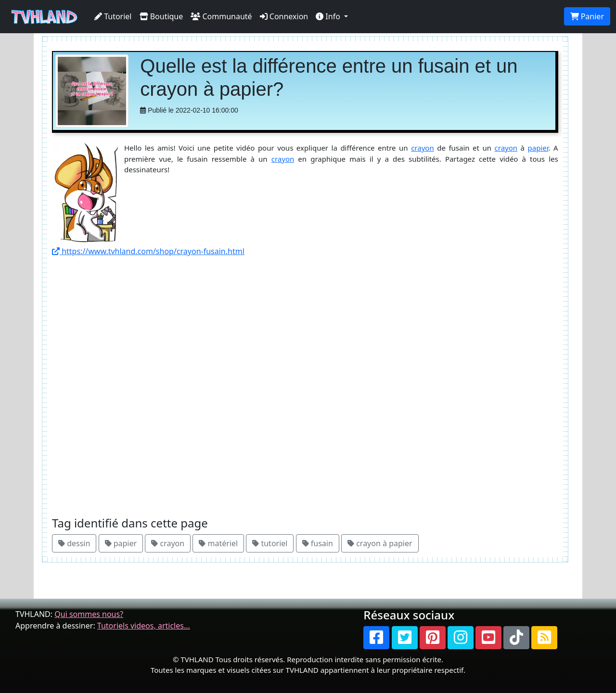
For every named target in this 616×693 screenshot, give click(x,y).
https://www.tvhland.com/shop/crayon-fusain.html (148, 251)
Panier (587, 16)
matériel (218, 543)
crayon (423, 148)
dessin (74, 543)
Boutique (161, 16)
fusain (318, 543)
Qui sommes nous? (89, 614)
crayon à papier (380, 543)
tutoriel (270, 543)
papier (538, 148)
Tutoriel (113, 16)
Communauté (221, 16)
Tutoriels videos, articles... (144, 626)
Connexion (284, 16)
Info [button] (329, 16)
